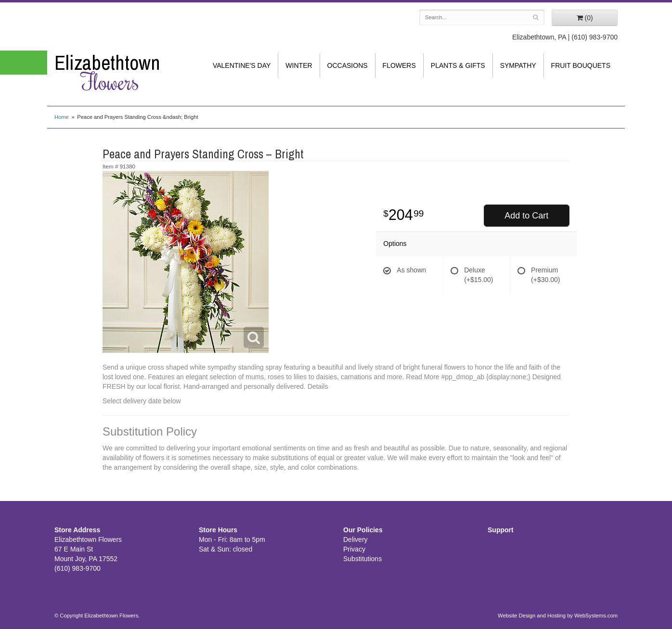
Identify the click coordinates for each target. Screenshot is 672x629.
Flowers (399, 65)
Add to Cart (526, 216)
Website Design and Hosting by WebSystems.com (558, 616)
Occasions (348, 65)
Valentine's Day (242, 65)
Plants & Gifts (458, 65)
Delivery (355, 539)
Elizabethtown (119, 73)
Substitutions (362, 559)
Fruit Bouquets (581, 65)
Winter (299, 65)
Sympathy (518, 65)
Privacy (354, 549)
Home (62, 117)
